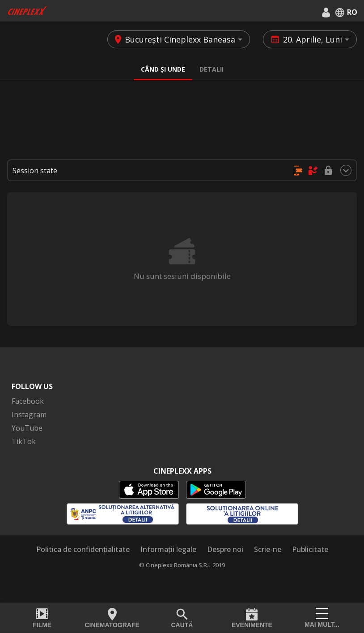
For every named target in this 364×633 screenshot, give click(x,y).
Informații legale (168, 549)
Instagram (29, 415)
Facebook (28, 401)
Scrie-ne (268, 549)
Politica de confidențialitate (83, 549)
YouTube (27, 428)
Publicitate (310, 549)
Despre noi (225, 549)
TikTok (24, 441)
